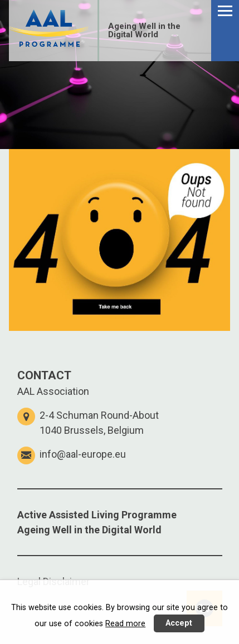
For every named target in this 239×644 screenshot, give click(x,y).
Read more (125, 624)
